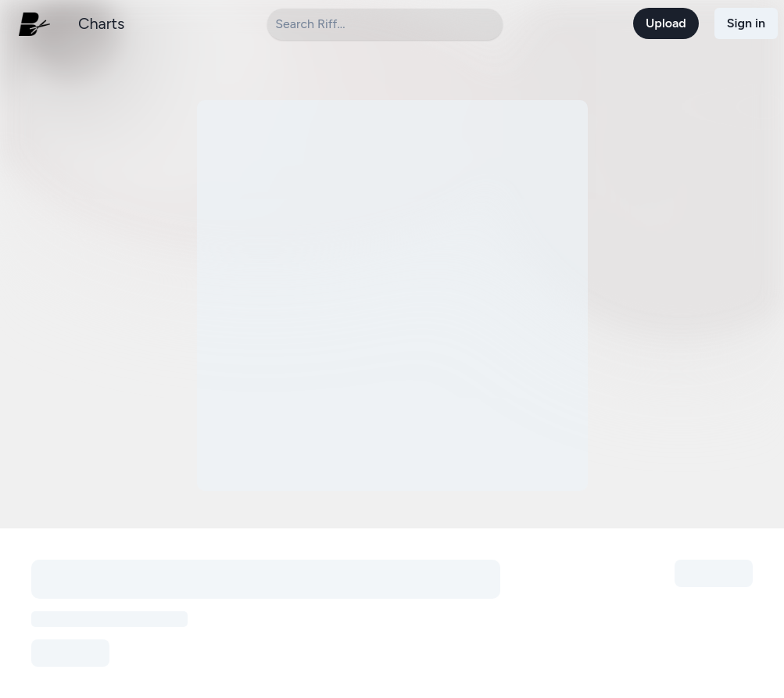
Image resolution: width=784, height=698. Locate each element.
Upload (666, 23)
